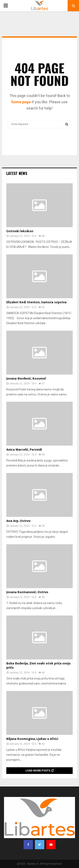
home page (21, 102)
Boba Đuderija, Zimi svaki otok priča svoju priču (38, 666)
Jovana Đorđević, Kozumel (26, 379)
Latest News (17, 173)
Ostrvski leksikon (20, 231)
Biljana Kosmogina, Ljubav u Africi (32, 739)
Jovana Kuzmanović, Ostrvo (27, 592)
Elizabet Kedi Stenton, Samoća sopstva (36, 302)
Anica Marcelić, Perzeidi (24, 450)
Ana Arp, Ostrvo (18, 521)
